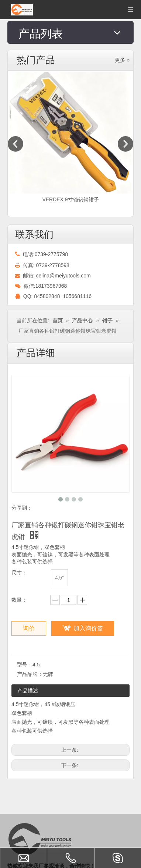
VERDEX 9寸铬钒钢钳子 (70, 199)
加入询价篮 (88, 628)
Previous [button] (16, 144)
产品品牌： (30, 674)
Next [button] (125, 144)
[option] (70, 138)
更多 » (122, 60)
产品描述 (28, 691)
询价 (29, 628)
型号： (25, 665)
